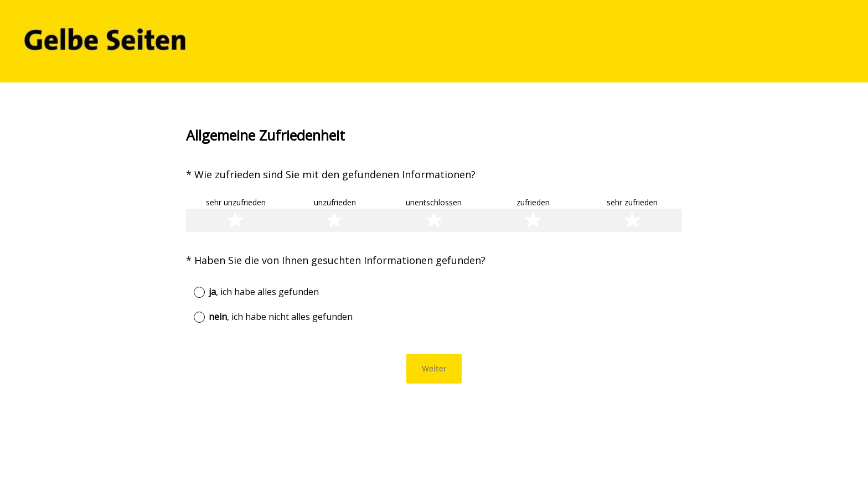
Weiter (434, 368)
